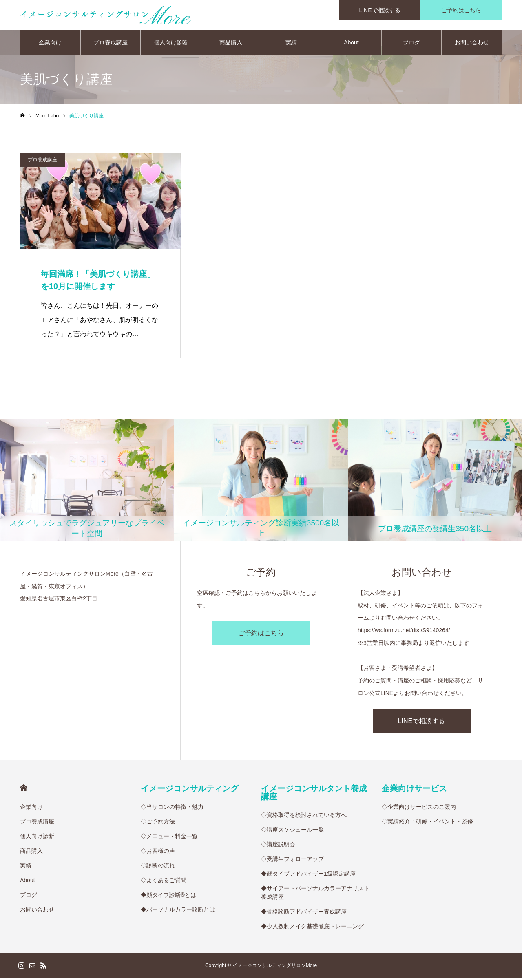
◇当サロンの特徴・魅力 (172, 809)
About (351, 45)
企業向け (50, 45)
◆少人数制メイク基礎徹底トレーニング (312, 929)
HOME (23, 790)
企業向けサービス (414, 791)
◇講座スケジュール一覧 (292, 832)
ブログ (411, 45)
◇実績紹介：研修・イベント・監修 (427, 824)
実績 (291, 45)
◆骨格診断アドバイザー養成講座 (304, 914)
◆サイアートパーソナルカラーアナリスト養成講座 (315, 895)
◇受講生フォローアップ (292, 861)
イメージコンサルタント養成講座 (314, 795)
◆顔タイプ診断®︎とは (168, 897)
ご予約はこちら (261, 636)
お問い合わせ (472, 45)
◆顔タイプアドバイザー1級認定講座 (308, 876)
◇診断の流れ (158, 868)
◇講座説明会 (278, 847)
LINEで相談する (422, 723)
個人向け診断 (171, 45)
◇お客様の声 (158, 853)
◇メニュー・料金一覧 (169, 839)
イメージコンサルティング (190, 791)
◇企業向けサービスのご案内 (419, 809)
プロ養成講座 (111, 45)
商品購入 (231, 45)
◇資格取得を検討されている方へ (304, 817)
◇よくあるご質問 (164, 883)
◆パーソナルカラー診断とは (178, 912)
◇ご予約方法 (158, 824)
